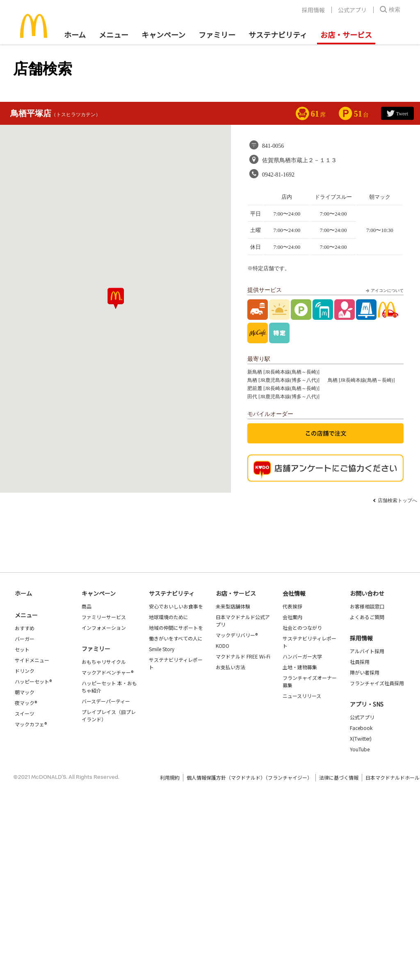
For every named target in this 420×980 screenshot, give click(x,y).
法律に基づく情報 (339, 777)
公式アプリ (352, 10)
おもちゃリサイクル (104, 662)
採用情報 (313, 10)
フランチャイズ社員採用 (377, 683)
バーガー (25, 639)
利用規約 (170, 777)
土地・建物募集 (300, 667)
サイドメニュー (32, 660)
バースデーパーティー (106, 701)
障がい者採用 (365, 672)
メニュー (26, 615)
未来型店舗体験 (233, 606)
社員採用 (360, 662)
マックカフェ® (31, 724)
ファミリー (217, 34)
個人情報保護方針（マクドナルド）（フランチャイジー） (249, 777)
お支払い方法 (231, 667)
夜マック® (26, 703)
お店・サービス (346, 34)
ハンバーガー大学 (302, 656)
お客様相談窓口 (367, 606)
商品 (87, 606)
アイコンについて (384, 291)
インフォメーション (104, 628)
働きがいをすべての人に (176, 638)
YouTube (360, 749)
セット (22, 649)
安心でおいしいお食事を (176, 606)
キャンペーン (163, 34)
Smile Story (162, 649)
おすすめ (25, 628)
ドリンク (25, 671)
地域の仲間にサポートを (176, 628)
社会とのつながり (302, 628)
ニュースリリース (302, 696)
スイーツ (25, 713)
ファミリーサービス (104, 617)
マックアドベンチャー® (107, 672)
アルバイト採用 (367, 651)
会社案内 (292, 617)
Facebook (361, 728)
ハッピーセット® (33, 681)
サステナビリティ (278, 34)
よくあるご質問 (367, 617)
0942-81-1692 (278, 175)
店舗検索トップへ (397, 500)
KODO (223, 646)
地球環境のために (169, 617)
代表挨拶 (292, 606)
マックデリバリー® (237, 635)
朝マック (25, 692)
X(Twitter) (361, 738)
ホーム (75, 34)
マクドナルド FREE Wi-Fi (243, 656)
